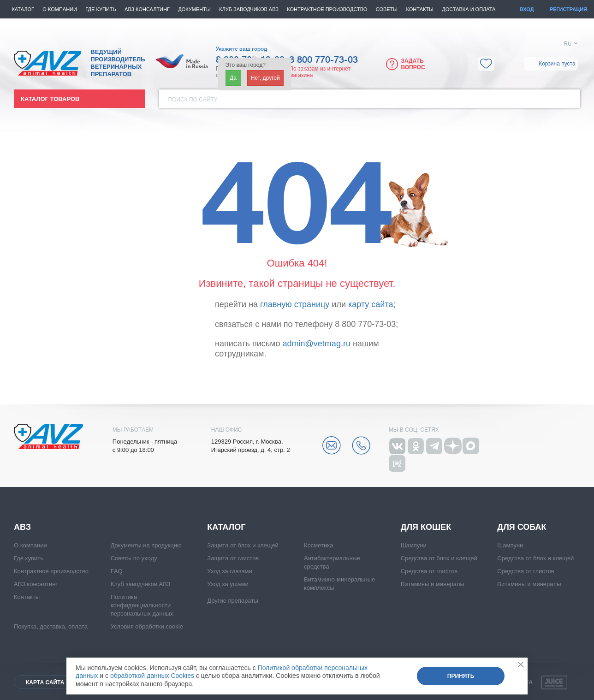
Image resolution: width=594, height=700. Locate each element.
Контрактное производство (327, 9)
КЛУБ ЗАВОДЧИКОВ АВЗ (249, 9)
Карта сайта (45, 682)
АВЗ (22, 527)
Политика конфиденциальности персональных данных (142, 605)
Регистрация (568, 9)
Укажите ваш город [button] (241, 49)
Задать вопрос (413, 64)
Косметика (318, 545)
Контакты (420, 9)
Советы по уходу (134, 558)
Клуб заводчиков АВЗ (141, 584)
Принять (461, 676)
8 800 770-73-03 (324, 60)
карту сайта (371, 304)
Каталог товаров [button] (50, 99)
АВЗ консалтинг (147, 9)
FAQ (117, 571)
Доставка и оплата (469, 9)
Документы (194, 9)
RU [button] (567, 44)
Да (233, 78)
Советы (387, 9)
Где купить (101, 9)
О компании (60, 9)
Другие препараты (232, 601)
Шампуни (414, 545)
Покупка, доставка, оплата (51, 626)
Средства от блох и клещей (439, 558)
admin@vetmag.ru (317, 344)
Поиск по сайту (193, 100)
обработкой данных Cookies (152, 676)
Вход (527, 9)
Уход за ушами (228, 584)
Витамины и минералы (433, 584)
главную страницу (295, 304)
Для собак (522, 527)
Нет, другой (265, 78)
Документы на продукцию (146, 545)
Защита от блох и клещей (243, 545)
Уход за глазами (230, 571)
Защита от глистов (233, 558)
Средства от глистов (429, 571)
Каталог (23, 9)
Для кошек (426, 527)
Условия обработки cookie (147, 626)
